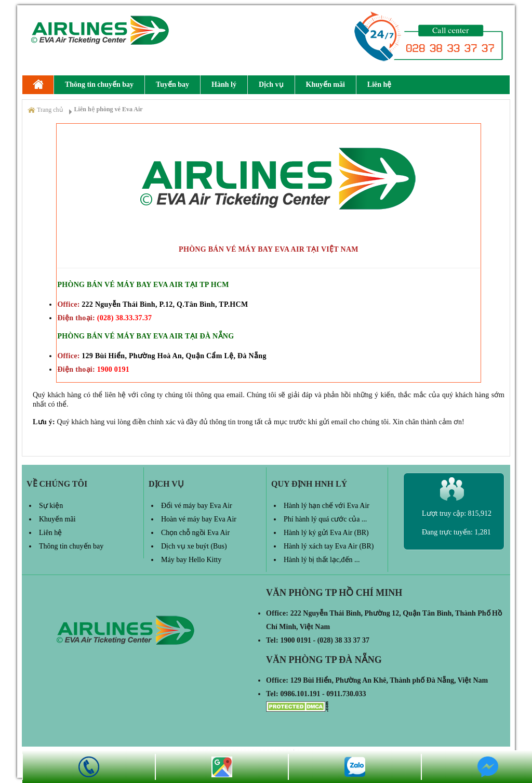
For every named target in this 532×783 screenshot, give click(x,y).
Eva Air (38, 85)
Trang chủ (50, 110)
